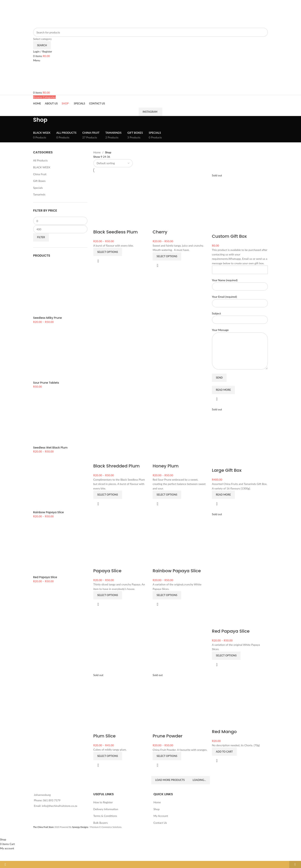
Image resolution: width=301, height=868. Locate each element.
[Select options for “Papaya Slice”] (108, 595)
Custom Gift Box (230, 236)
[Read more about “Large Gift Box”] (224, 495)
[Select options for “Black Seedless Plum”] (108, 252)
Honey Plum (166, 466)
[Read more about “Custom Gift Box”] (224, 390)
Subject (240, 316)
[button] (225, 752)
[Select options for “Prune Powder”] (167, 756)
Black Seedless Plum (116, 232)
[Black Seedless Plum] (121, 200)
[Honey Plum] (181, 435)
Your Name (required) (240, 283)
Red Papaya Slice (231, 631)
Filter (41, 237)
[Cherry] (181, 200)
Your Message (240, 340)
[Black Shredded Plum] (121, 435)
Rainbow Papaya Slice (177, 571)
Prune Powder (168, 736)
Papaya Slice (107, 571)
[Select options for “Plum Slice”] (108, 756)
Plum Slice (105, 736)
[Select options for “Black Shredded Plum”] (108, 495)
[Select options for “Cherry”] (167, 256)
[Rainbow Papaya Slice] (181, 540)
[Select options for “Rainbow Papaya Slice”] (167, 595)
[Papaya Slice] (121, 540)
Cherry (160, 232)
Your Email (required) (240, 299)
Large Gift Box (227, 470)
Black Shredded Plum (117, 466)
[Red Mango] (240, 700)
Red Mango (225, 731)
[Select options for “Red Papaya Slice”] (227, 655)
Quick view (98, 261)
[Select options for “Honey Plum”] (167, 495)
